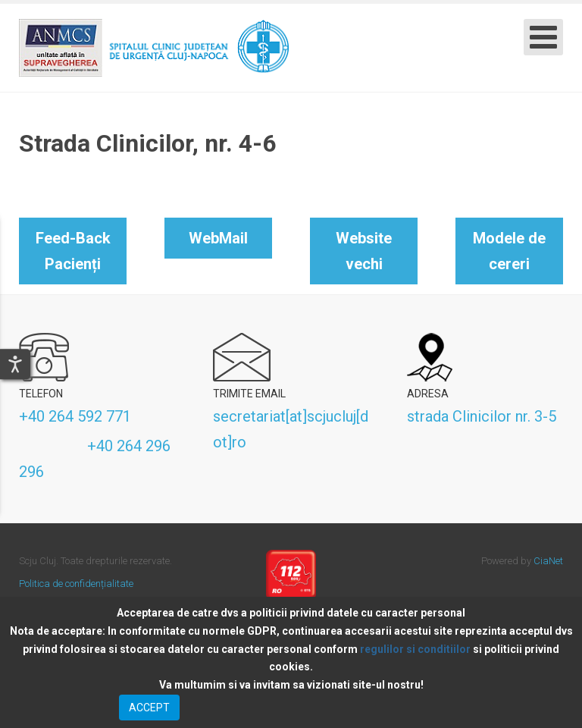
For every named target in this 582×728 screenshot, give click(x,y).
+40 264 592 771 (75, 416)
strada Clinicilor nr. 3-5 (482, 416)
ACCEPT (149, 708)
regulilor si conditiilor (415, 649)
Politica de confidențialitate (76, 584)
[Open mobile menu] (543, 37)
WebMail (218, 238)
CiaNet (548, 561)
